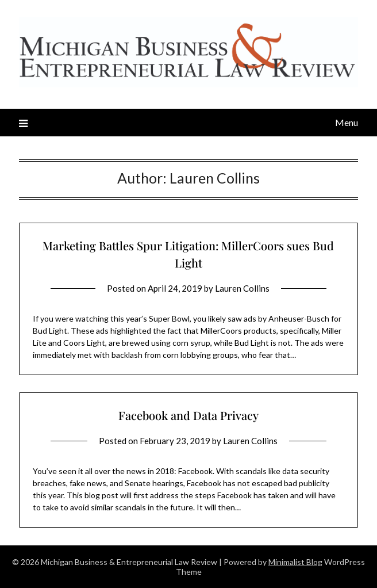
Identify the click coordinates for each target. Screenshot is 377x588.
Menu (347, 122)
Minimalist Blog (295, 562)
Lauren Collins (242, 288)
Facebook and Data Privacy (188, 415)
